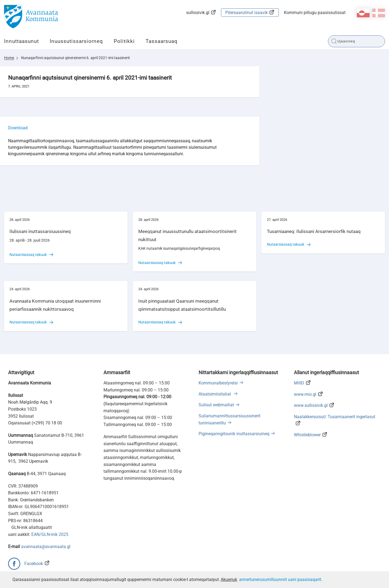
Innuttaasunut (21, 41)
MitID (299, 383)
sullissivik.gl (198, 13)
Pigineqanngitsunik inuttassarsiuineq (234, 434)
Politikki (124, 41)
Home (9, 58)
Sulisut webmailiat (216, 405)
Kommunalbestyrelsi (218, 383)
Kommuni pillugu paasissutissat (315, 13)
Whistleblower (307, 435)
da (379, 13)
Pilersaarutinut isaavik (247, 13)
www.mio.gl (305, 394)
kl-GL (363, 13)
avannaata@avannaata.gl (46, 547)
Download (18, 128)
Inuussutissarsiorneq (76, 41)
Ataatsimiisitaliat (215, 394)
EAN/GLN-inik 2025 (50, 534)
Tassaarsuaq (162, 41)
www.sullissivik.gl (311, 405)
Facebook (34, 564)
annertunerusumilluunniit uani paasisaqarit (280, 579)
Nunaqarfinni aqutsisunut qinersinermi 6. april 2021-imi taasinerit (76, 58)
